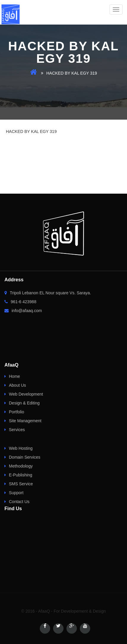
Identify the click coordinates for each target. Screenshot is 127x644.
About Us (18, 385)
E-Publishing (21, 475)
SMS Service (21, 484)
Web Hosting (21, 448)
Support (16, 493)
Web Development (26, 394)
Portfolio (16, 412)
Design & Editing (24, 403)
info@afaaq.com (23, 311)
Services (17, 430)
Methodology (21, 466)
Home (14, 376)
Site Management (25, 421)
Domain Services (25, 457)
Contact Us (19, 502)
